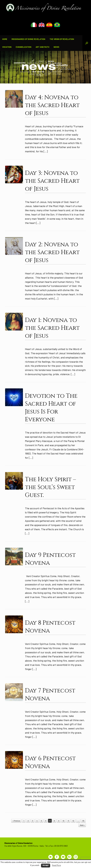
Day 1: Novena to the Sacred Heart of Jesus (52, 328)
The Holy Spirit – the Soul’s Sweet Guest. (50, 487)
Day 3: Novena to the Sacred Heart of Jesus (52, 181)
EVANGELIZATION (24, 47)
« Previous (16, 821)
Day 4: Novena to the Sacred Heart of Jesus (52, 105)
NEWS (56, 47)
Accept (46, 865)
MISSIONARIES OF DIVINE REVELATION (28, 39)
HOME (5, 39)
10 (63, 821)
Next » (82, 825)
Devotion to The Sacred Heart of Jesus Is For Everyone (51, 408)
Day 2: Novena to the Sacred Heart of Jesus (52, 252)
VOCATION (7, 47)
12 (73, 821)
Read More (56, 865)
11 (68, 821)
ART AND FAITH (42, 47)
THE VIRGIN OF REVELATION (62, 39)
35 (83, 821)
